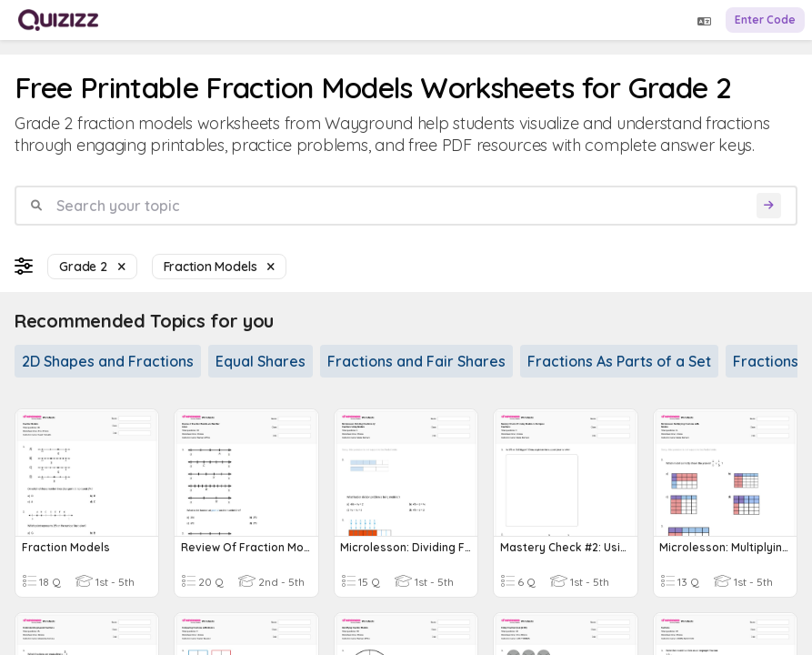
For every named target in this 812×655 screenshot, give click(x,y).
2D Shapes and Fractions (108, 361)
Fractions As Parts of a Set (619, 361)
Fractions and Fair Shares (416, 361)
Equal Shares (261, 361)
